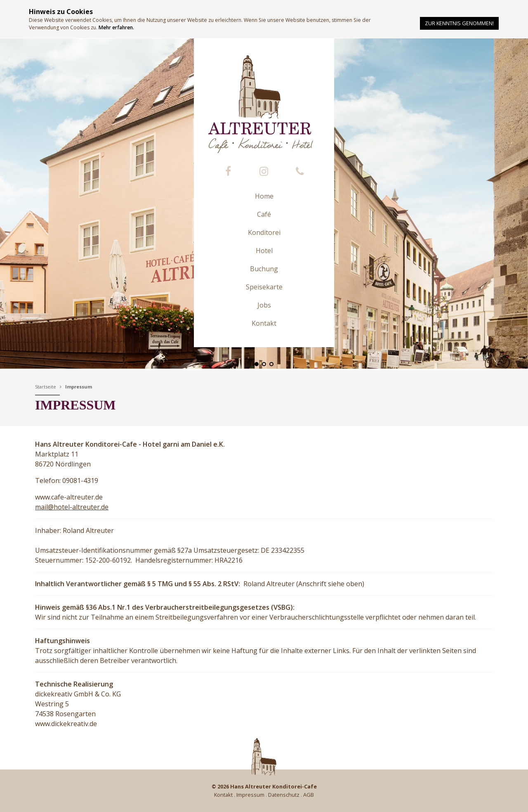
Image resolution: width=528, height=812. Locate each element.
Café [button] (264, 214)
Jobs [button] (264, 305)
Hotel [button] (264, 251)
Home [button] (264, 196)
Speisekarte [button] (264, 287)
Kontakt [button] (264, 323)
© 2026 (264, 786)
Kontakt (223, 795)
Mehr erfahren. (116, 27)
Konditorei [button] (264, 232)
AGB (309, 795)
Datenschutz (284, 795)
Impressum (79, 387)
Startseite (46, 387)
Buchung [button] (264, 269)
